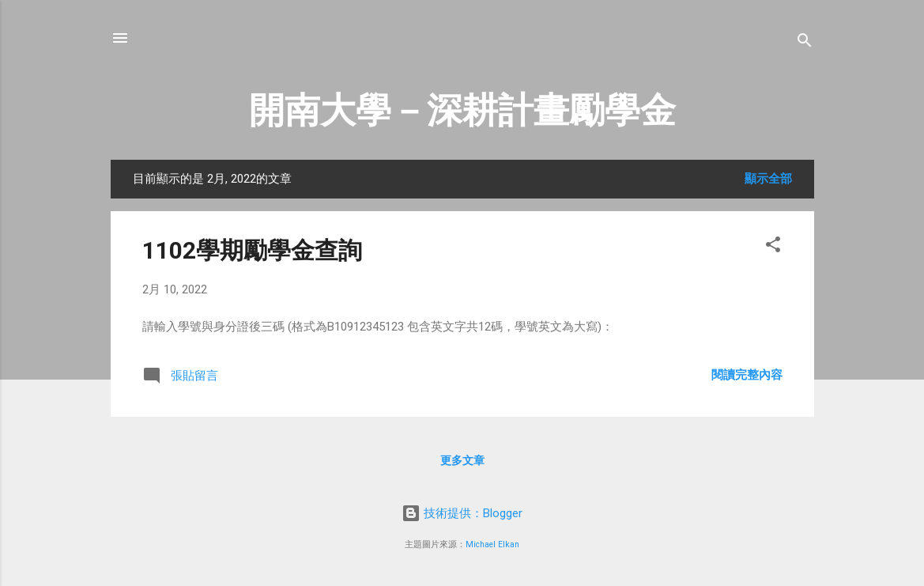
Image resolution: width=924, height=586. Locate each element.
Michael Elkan (492, 544)
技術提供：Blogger (462, 513)
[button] (773, 247)
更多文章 (462, 460)
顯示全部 (768, 179)
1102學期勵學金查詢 (252, 250)
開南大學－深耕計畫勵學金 (462, 110)
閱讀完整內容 (747, 375)
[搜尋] (805, 43)
